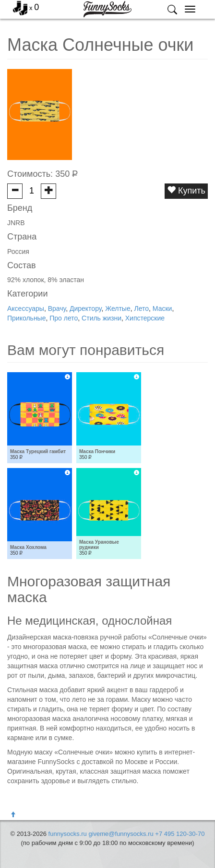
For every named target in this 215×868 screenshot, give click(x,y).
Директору (85, 308)
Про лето (64, 318)
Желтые (118, 308)
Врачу (57, 308)
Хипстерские (145, 318)
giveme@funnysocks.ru (121, 834)
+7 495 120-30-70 (180, 834)
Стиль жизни (102, 318)
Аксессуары (26, 308)
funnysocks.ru (68, 834)
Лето (141, 308)
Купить (186, 190)
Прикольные (26, 318)
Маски (162, 308)
